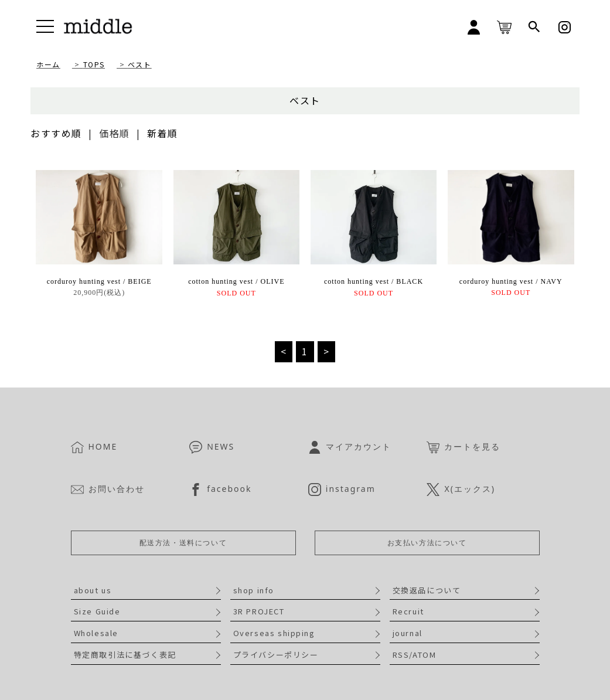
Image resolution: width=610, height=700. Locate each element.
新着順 (163, 133)
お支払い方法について (427, 543)
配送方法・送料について (183, 543)
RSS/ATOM (415, 655)
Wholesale (96, 633)
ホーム (48, 64)
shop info (254, 590)
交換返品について (427, 590)
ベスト (140, 64)
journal (408, 633)
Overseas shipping (274, 633)
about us (93, 590)
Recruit (408, 611)
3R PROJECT (259, 611)
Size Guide (97, 611)
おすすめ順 (56, 133)
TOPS (94, 64)
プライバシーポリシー (276, 655)
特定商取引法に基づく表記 (125, 655)
